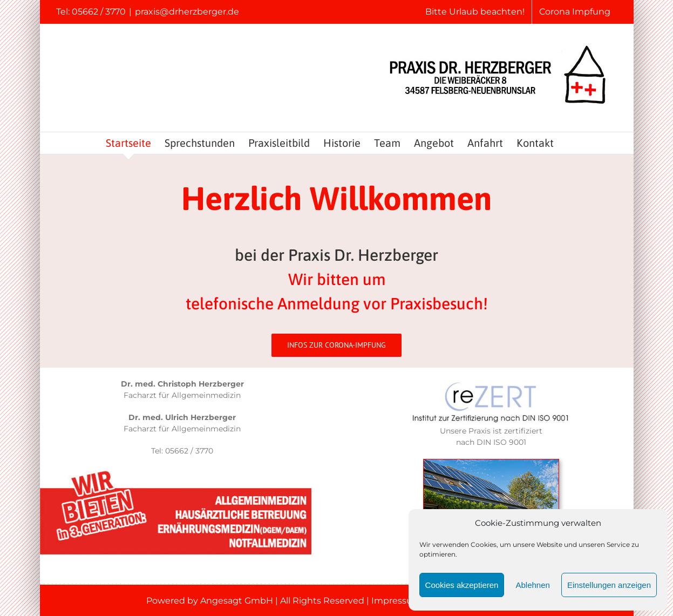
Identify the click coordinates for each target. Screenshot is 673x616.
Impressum (396, 601)
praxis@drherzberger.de (187, 12)
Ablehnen (532, 585)
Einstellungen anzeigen (609, 585)
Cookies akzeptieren (462, 585)
